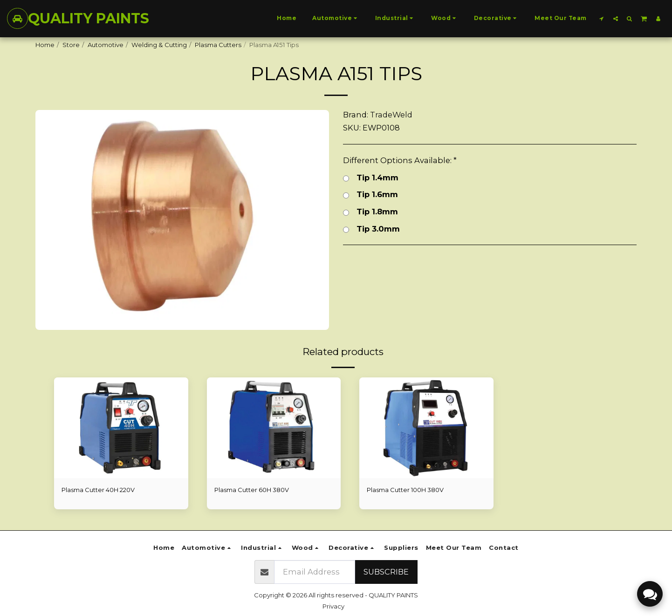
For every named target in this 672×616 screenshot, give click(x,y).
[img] (121, 428)
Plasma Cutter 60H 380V (252, 490)
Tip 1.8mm (370, 212)
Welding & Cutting (159, 45)
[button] (602, 18)
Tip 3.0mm (371, 229)
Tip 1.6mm (370, 195)
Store (71, 45)
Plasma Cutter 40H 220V (98, 490)
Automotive (106, 45)
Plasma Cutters (218, 45)
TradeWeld (391, 115)
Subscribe (386, 572)
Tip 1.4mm (371, 178)
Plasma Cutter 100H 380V (406, 490)
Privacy (333, 606)
